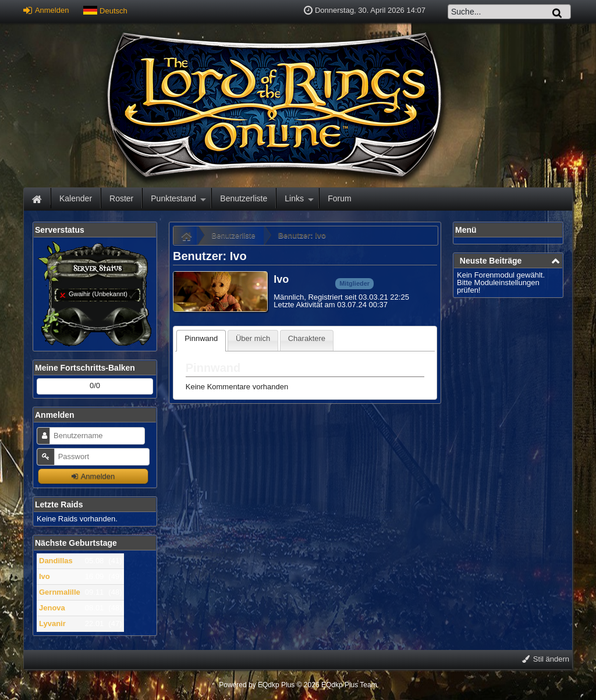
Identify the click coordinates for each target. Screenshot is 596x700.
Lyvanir (52, 623)
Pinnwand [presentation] (201, 338)
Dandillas (56, 561)
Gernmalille (60, 592)
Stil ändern (546, 659)
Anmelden (46, 10)
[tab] (201, 341)
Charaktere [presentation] (307, 338)
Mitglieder (354, 283)
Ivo (45, 576)
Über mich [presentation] (253, 338)
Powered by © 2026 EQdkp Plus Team (298, 685)
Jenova (52, 608)
